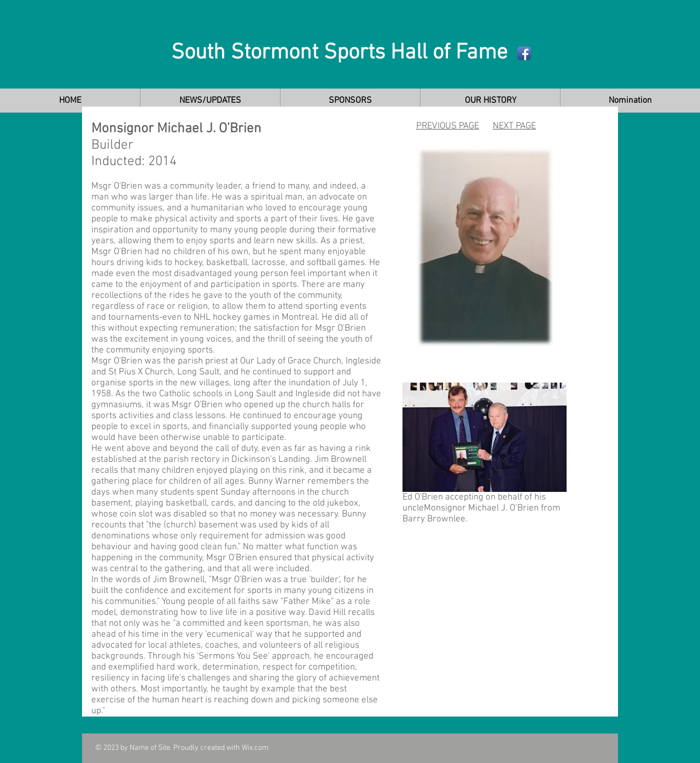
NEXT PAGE (514, 126)
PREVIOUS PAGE (448, 126)
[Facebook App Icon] (524, 53)
